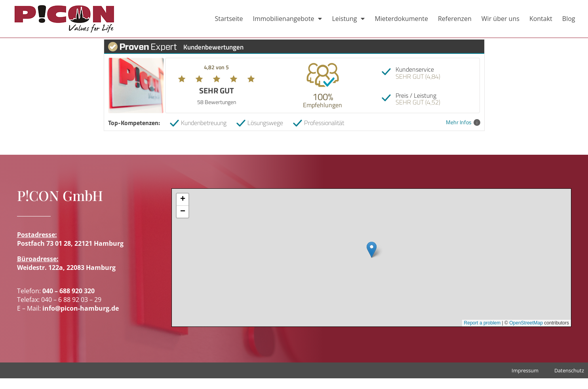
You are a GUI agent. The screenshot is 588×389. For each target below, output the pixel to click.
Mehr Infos (463, 133)
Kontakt (541, 19)
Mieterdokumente (401, 19)
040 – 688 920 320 (69, 301)
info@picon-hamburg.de (81, 319)
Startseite (229, 19)
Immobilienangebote (287, 19)
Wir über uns (500, 19)
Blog (569, 19)
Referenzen (455, 19)
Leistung (348, 19)
